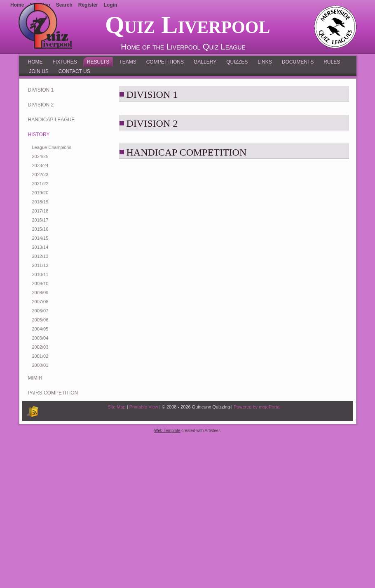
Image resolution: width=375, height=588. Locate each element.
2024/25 (40, 156)
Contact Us (74, 71)
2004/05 (40, 329)
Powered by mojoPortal (257, 407)
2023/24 (40, 165)
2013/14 (40, 247)
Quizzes (237, 62)
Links (265, 62)
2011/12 (40, 265)
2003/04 (40, 338)
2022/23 (40, 175)
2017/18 (40, 211)
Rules (332, 62)
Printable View (144, 407)
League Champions (52, 147)
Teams (128, 62)
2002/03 (40, 347)
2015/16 (40, 229)
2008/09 (40, 293)
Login (111, 5)
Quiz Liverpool (187, 25)
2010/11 (40, 274)
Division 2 (41, 105)
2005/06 (40, 320)
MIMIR (35, 378)
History (39, 135)
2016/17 (40, 220)
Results (98, 62)
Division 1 (41, 90)
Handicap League (52, 120)
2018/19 (40, 202)
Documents (298, 62)
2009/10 (40, 283)
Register (88, 5)
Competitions (165, 62)
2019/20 (40, 193)
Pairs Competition (53, 393)
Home (35, 62)
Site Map (116, 407)
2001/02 (40, 356)
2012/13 (40, 256)
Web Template (167, 431)
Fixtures (65, 62)
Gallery (205, 62)
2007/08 (40, 302)
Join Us (39, 71)
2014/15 (40, 238)
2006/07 (40, 311)
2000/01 (40, 365)
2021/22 (40, 184)
